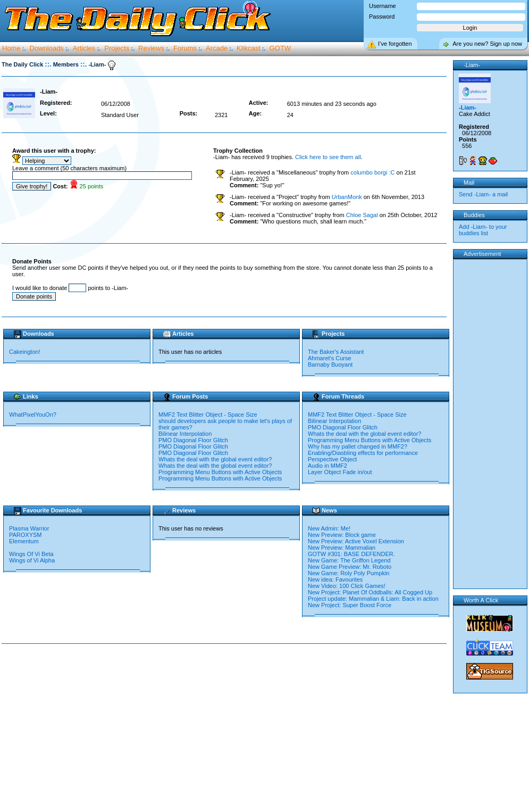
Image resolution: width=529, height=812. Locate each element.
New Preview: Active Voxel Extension (356, 541)
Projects (117, 48)
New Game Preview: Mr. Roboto (350, 567)
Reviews (151, 48)
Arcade (217, 48)
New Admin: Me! (329, 528)
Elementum (25, 541)
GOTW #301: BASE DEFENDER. (351, 554)
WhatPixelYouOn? (33, 415)
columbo (372, 172)
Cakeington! (25, 352)
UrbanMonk (347, 197)
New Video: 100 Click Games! (347, 586)
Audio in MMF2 (328, 466)
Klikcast (249, 48)
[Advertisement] (226, 728)
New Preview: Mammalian (342, 548)
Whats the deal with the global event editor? (215, 459)
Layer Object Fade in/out (340, 472)
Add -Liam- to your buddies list (483, 230)
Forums (185, 48)
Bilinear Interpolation (185, 434)
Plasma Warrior (30, 528)
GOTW (280, 48)
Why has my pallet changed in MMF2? (358, 446)
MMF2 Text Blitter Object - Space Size (208, 415)
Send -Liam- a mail (483, 194)
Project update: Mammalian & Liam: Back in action (373, 599)
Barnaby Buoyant (330, 364)
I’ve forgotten (395, 44)
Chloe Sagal (362, 215)
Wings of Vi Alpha (33, 560)
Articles (84, 48)
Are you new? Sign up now (487, 44)
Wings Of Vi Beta (32, 554)
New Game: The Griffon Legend (349, 560)
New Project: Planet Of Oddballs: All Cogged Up (370, 592)
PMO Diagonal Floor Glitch (193, 440)
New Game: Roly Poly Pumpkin (349, 573)
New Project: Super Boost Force (350, 605)
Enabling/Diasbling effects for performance (363, 453)
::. (48, 64)
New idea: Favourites (335, 579)
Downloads (47, 48)
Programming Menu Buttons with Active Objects (220, 472)
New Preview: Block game (342, 535)
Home (11, 48)
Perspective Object (332, 459)
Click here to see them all (328, 157)
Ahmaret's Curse (330, 358)
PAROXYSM (26, 535)
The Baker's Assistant (336, 352)
